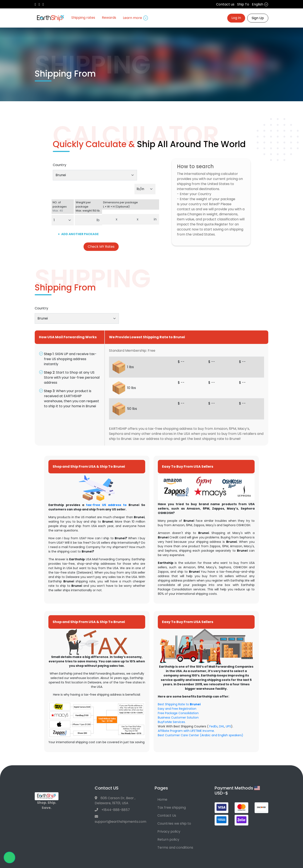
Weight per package (88, 207)
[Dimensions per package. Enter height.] (146, 219)
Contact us (225, 4)
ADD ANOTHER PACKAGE (78, 234)
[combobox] (95, 175)
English (260, 4)
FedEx (213, 726)
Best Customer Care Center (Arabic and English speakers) (201, 735)
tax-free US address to (106, 505)
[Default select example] (145, 189)
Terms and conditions (175, 847)
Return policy (168, 839)
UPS (228, 726)
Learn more (136, 18)
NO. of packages (63, 207)
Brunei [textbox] (61, 175)
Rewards (109, 18)
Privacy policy (169, 831)
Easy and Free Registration (177, 709)
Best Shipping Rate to (179, 704)
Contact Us (167, 815)
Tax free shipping (172, 807)
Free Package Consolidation (178, 713)
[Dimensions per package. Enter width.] (127, 219)
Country (60, 165)
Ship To (243, 4)
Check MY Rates (101, 247)
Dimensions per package (131, 204)
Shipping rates (83, 18)
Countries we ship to (174, 823)
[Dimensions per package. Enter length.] (108, 219)
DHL (222, 726)
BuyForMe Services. (172, 722)
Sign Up (258, 18)
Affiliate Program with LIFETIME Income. (186, 731)
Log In (236, 18)
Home (162, 799)
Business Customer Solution (178, 718)
